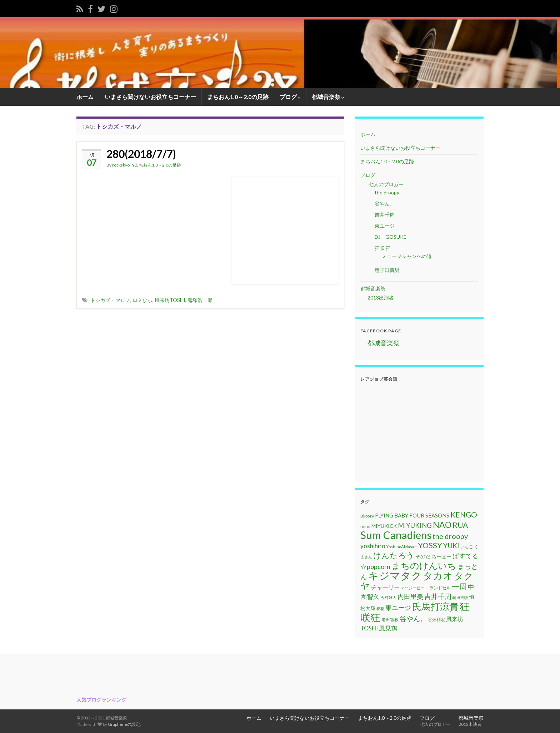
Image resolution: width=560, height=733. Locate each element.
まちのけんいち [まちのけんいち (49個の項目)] (424, 565)
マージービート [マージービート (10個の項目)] (414, 588)
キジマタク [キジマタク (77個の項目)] (395, 575)
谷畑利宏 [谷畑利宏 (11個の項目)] (436, 620)
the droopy (387, 192)
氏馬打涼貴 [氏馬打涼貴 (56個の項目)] (435, 606)
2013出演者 (381, 298)
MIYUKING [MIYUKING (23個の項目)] (415, 525)
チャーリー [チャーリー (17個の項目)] (385, 587)
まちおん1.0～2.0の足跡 (238, 97)
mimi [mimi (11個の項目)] (365, 526)
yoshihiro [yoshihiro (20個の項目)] (373, 546)
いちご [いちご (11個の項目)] (467, 547)
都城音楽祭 (328, 97)
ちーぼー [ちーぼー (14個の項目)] (441, 556)
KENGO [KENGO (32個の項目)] (464, 515)
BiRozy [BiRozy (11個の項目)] (367, 516)
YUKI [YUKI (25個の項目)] (451, 546)
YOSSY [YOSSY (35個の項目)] (430, 545)
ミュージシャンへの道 (407, 256)
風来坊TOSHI (170, 300)
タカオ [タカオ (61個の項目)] (438, 576)
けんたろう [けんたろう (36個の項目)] (394, 555)
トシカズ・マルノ (110, 300)
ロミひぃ (142, 300)
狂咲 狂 (383, 248)
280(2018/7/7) (141, 154)
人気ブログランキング (101, 700)
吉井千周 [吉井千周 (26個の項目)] (438, 596)
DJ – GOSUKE (391, 237)
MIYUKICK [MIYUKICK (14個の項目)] (384, 526)
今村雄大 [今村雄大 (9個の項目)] (389, 597)
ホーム (85, 97)
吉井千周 (385, 215)
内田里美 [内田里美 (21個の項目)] (410, 597)
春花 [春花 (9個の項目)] (380, 608)
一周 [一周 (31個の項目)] (459, 586)
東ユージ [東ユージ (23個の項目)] (398, 608)
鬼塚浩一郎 (200, 300)
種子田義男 (387, 270)
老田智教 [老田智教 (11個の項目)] (390, 620)
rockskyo (121, 165)
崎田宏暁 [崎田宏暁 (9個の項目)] (460, 597)
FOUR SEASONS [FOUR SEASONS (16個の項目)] (429, 515)
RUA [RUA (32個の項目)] (460, 525)
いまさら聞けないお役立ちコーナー (150, 97)
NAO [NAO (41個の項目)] (442, 525)
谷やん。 (385, 204)
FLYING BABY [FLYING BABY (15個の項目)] (392, 515)
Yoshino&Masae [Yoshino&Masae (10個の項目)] (402, 547)
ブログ (290, 97)
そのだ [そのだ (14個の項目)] (423, 556)
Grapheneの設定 (124, 724)
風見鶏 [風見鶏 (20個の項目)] (388, 628)
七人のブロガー (386, 184)
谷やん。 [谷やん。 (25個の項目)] (413, 618)
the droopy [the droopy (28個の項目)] (450, 536)
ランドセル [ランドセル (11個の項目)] (440, 588)
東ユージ (385, 226)
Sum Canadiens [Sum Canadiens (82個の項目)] (396, 535)
